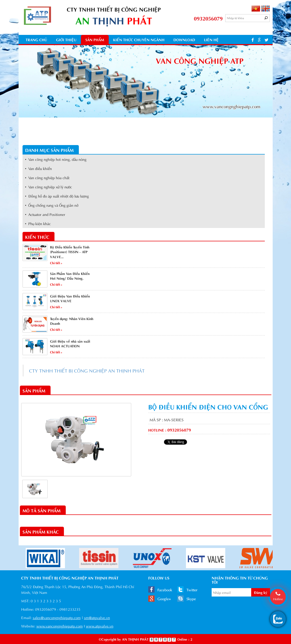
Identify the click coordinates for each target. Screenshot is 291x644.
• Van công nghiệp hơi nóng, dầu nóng (56, 159)
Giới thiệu (66, 39)
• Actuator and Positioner (45, 214)
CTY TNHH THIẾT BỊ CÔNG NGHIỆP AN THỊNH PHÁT (87, 370)
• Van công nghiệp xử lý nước (49, 187)
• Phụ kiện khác (38, 223)
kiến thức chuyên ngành (139, 39)
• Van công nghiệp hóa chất (47, 177)
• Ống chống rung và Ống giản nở (52, 205)
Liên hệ (211, 39)
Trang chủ (36, 39)
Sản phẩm (95, 39)
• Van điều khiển (39, 168)
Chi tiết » (56, 263)
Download (184, 39)
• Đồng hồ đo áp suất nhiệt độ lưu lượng (57, 196)
